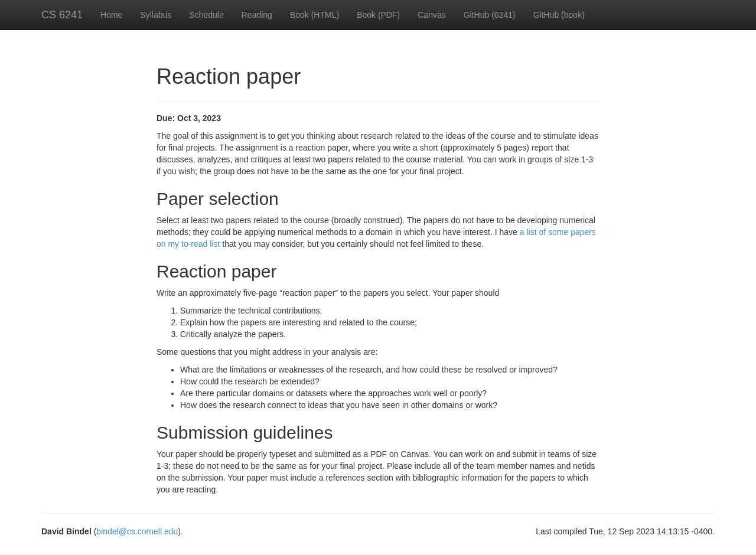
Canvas (431, 15)
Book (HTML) (315, 15)
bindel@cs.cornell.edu (137, 531)
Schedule (206, 15)
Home (111, 15)
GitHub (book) (559, 15)
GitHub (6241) (490, 15)
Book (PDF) (378, 15)
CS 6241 (62, 15)
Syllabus (156, 15)
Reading (257, 15)
